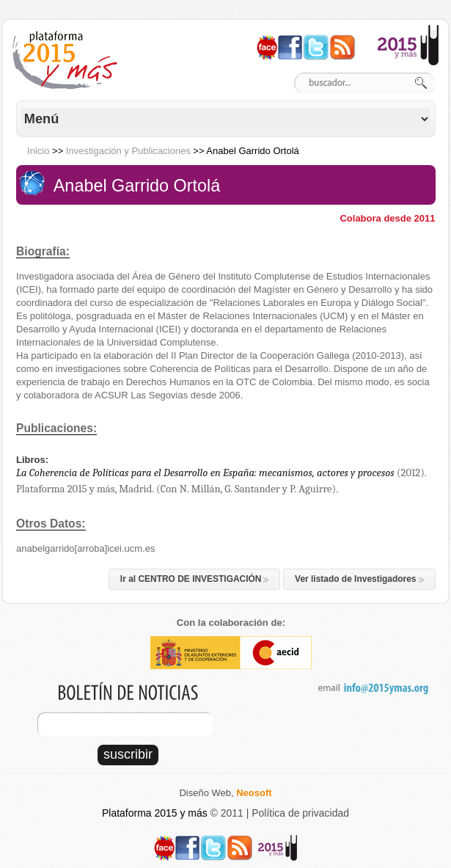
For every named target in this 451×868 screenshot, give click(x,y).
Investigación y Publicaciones (128, 151)
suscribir (128, 754)
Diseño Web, (225, 793)
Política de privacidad (300, 813)
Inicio (38, 151)
